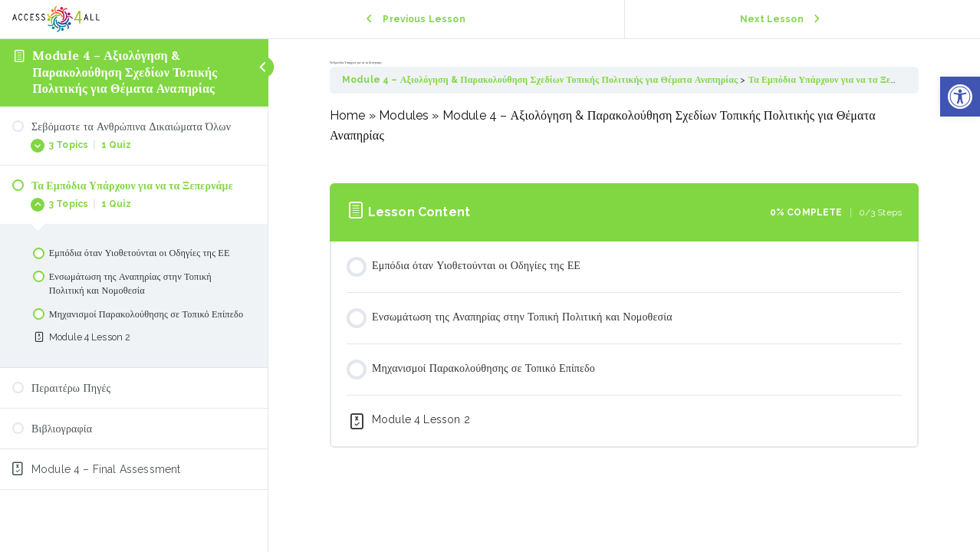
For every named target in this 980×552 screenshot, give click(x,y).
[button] (960, 97)
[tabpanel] (624, 135)
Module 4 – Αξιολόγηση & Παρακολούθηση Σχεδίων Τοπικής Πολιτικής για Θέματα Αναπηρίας (125, 72)
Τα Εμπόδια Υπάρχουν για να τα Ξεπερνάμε (836, 80)
